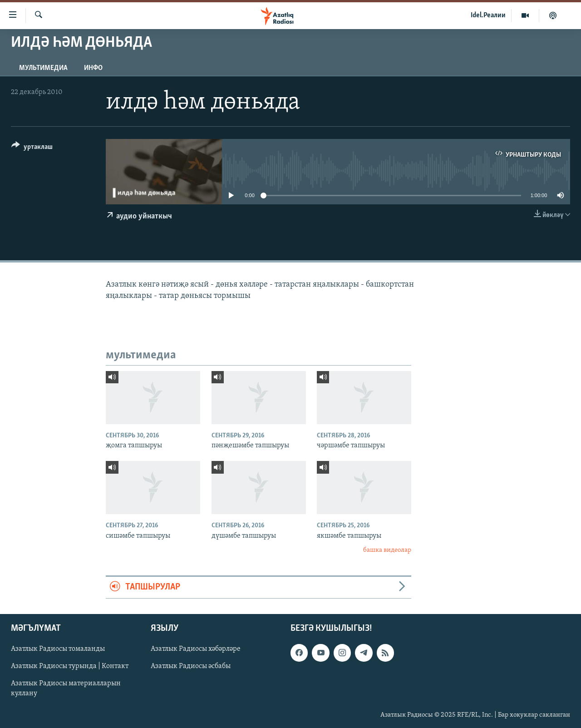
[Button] (32, 148)
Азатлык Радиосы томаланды (58, 649)
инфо (93, 68)
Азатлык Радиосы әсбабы (191, 666)
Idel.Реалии (488, 15)
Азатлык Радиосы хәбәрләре (196, 649)
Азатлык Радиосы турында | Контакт (70, 666)
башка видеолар (387, 550)
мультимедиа (43, 68)
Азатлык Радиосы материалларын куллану (66, 688)
